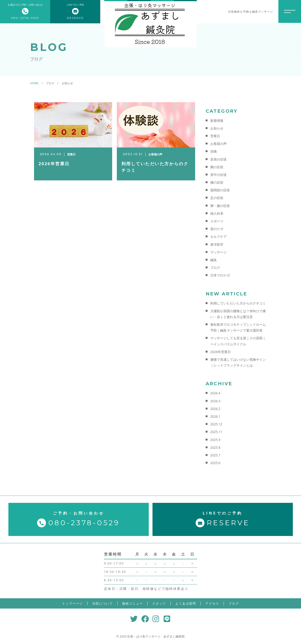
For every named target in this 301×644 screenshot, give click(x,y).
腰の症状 (217, 182)
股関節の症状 (220, 190)
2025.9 (215, 440)
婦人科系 (217, 213)
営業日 (215, 136)
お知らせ (217, 128)
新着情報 (217, 121)
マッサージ (218, 252)
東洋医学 (217, 244)
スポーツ (217, 221)
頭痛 (214, 151)
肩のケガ (217, 229)
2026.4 (215, 393)
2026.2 (215, 409)
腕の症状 (217, 167)
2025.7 (215, 455)
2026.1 (215, 416)
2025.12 (216, 424)
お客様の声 (218, 144)
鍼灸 (214, 260)
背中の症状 (218, 175)
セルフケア (218, 236)
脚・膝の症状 (220, 206)
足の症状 (217, 198)
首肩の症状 (218, 159)
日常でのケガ (220, 275)
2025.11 (216, 432)
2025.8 (215, 447)
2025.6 (215, 463)
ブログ (215, 268)
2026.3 (215, 401)
